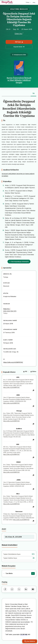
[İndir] (33, 573)
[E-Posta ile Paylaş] (33, 589)
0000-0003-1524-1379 (10, 311)
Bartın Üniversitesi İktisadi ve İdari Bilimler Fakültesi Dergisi (19, 80)
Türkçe (28, 2)
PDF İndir (19, 42)
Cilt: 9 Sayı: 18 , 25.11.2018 (13, 537)
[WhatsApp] (12, 589)
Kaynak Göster (19, 47)
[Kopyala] (33, 390)
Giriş (34, 2)
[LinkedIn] (26, 589)
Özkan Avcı (18, 34)
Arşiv (4, 529)
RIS (25, 371)
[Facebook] (5, 589)
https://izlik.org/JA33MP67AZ (13, 362)
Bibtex (33, 371)
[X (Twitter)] (19, 589)
